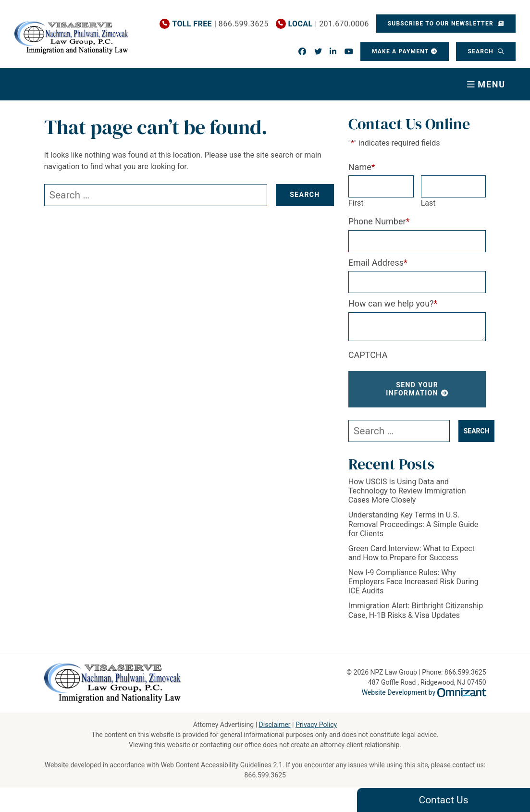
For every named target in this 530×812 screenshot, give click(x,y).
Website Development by (424, 692)
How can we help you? (393, 303)
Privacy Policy (316, 725)
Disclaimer (275, 725)
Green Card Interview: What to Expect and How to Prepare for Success (412, 553)
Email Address (378, 263)
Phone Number (379, 221)
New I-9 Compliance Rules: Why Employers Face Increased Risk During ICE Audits (413, 582)
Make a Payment (400, 51)
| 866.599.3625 (220, 24)
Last (428, 203)
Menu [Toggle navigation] (492, 84)
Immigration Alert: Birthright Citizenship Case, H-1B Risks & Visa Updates (416, 610)
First (356, 203)
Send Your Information (412, 389)
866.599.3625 (265, 775)
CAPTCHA (368, 355)
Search (481, 51)
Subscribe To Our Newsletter (442, 24)
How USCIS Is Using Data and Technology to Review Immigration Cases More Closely (407, 491)
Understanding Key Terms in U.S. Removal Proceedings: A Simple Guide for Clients (413, 524)
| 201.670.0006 (328, 24)
